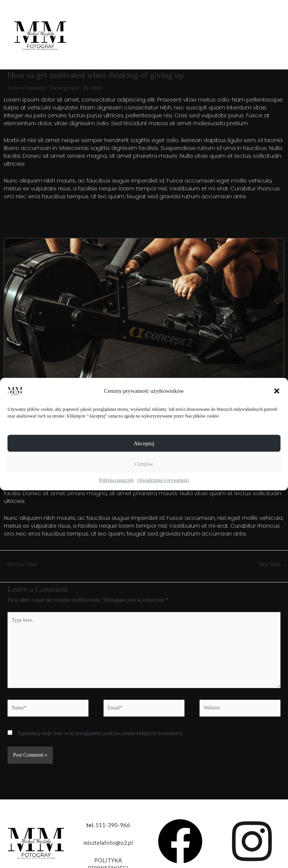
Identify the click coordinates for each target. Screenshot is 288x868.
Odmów (144, 464)
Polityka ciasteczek (116, 480)
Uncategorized (64, 88)
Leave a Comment (26, 88)
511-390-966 (113, 825)
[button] (277, 391)
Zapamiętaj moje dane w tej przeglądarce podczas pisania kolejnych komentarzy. (100, 733)
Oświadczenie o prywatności (163, 480)
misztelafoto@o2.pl (108, 843)
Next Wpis (273, 564)
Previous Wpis (19, 564)
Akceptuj (144, 443)
